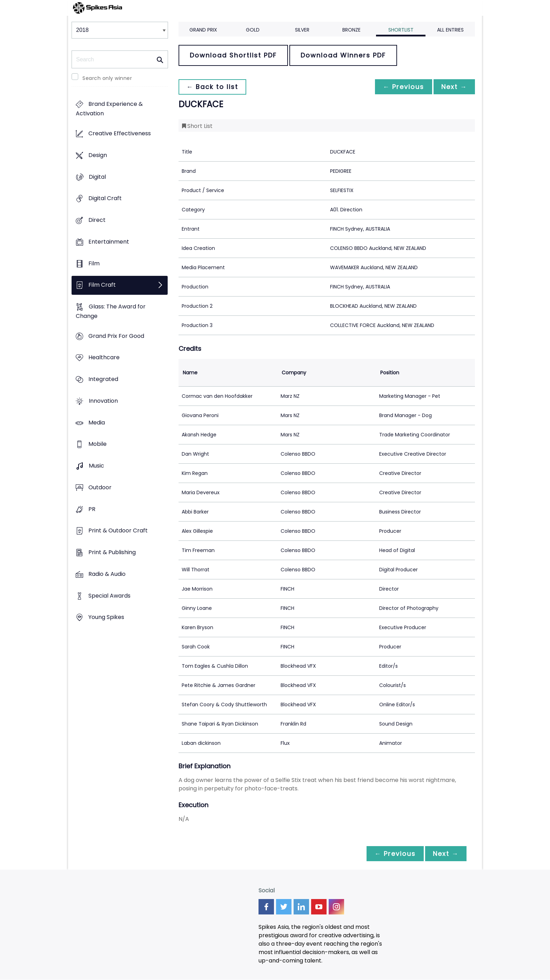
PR (92, 509)
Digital (97, 177)
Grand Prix (203, 30)
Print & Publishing (112, 552)
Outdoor (100, 487)
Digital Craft (105, 199)
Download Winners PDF (343, 55)
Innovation (103, 401)
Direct (97, 220)
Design (98, 155)
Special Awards (109, 596)
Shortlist (401, 30)
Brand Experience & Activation (109, 109)
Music (96, 466)
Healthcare (104, 358)
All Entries (450, 30)
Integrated (103, 379)
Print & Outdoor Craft (118, 531)
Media (97, 423)
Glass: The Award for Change (111, 311)
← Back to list (213, 87)
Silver (302, 30)
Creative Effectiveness (120, 134)
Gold (253, 30)
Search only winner (107, 78)
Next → (454, 87)
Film (94, 263)
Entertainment (109, 242)
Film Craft (102, 285)
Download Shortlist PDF (233, 55)
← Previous (402, 87)
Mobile (98, 444)
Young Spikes (106, 617)
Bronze (351, 30)
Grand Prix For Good (116, 336)
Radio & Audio (107, 574)
